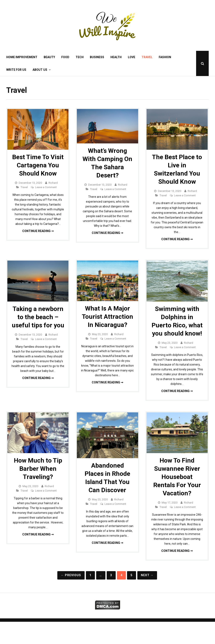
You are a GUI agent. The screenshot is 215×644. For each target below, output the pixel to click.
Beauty (49, 57)
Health (116, 57)
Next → (147, 575)
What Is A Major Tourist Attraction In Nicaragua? (107, 317)
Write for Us (16, 70)
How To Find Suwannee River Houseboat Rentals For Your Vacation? (177, 477)
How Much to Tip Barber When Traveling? (38, 469)
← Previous (71, 575)
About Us (40, 70)
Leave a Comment (46, 187)
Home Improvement (22, 57)
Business (97, 57)
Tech (80, 57)
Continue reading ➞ (38, 231)
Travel (147, 57)
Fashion (165, 57)
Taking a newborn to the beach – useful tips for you (38, 317)
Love (132, 57)
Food (65, 57)
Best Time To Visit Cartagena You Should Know (38, 165)
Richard (53, 183)
